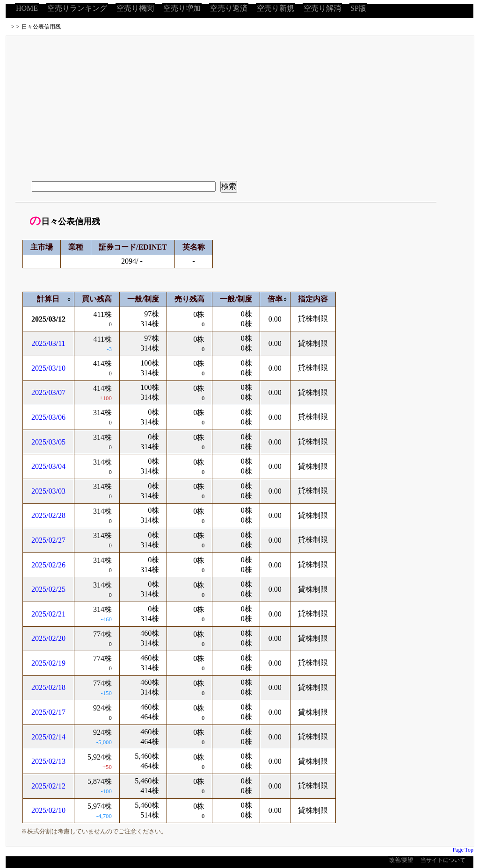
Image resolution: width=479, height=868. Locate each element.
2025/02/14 (48, 737)
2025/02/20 (48, 638)
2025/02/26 (48, 565)
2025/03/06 (48, 417)
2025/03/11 (48, 343)
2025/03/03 (48, 491)
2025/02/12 (48, 786)
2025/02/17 (48, 712)
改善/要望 (401, 860)
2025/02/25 (48, 589)
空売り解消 (322, 8)
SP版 (358, 8)
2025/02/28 (48, 515)
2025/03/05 (48, 442)
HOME (27, 8)
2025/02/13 (48, 761)
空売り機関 (135, 8)
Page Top (463, 850)
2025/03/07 (48, 392)
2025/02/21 (48, 614)
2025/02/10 (48, 810)
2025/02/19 (48, 663)
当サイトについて (443, 860)
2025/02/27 (48, 540)
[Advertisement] (240, 106)
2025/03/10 (48, 368)
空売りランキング (77, 8)
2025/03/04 (48, 466)
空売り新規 (276, 8)
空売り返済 (229, 8)
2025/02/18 (48, 687)
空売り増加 (182, 8)
